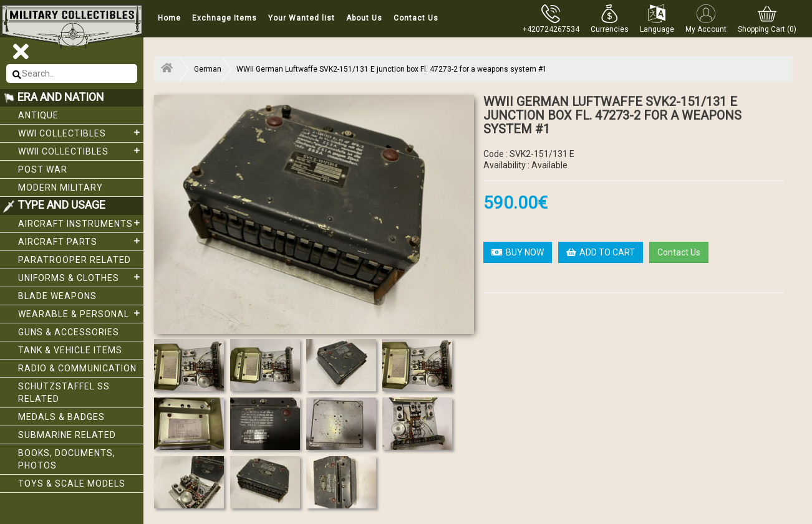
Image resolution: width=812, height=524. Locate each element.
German (208, 69)
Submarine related (67, 435)
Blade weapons (57, 296)
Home (169, 18)
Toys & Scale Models (72, 484)
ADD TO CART (601, 252)
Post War (43, 169)
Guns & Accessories (69, 332)
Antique (38, 115)
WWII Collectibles (81, 151)
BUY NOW (518, 252)
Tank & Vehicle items (70, 350)
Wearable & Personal (81, 313)
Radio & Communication (77, 368)
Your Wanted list (302, 18)
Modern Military (60, 188)
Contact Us (416, 18)
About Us (364, 18)
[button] (610, 19)
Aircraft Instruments (81, 223)
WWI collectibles (81, 133)
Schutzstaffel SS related (64, 393)
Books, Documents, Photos (67, 459)
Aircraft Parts (81, 241)
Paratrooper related (75, 260)
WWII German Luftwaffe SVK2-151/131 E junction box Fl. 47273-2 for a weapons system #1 (392, 69)
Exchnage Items (225, 18)
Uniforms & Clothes (81, 277)
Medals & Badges (61, 417)
